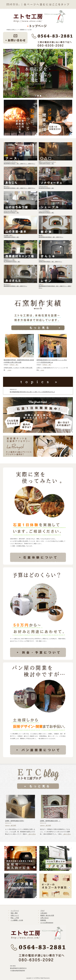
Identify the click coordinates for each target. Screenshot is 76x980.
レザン (41, 284)
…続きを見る (32, 834)
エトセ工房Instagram (47, 923)
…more (9, 370)
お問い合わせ (44, 918)
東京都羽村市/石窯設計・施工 (46, 188)
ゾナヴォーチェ (43, 186)
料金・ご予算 (15, 918)
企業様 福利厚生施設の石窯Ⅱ (15, 821)
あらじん (7, 186)
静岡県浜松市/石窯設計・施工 (46, 213)
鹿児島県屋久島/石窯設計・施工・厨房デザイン (51, 237)
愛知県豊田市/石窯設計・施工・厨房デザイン (15, 286)
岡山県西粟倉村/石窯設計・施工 (12, 262)
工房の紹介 (44, 913)
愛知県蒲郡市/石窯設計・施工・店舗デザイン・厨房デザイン (19, 188)
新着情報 (43, 920)
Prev (7, 73)
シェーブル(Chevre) (44, 211)
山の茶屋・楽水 (8, 235)
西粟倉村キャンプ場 (9, 260)
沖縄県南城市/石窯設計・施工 (11, 237)
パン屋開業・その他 (17, 920)
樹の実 (41, 235)
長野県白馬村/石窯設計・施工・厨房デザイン (50, 262)
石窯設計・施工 (14, 365)
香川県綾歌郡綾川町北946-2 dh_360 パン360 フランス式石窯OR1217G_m (32, 392)
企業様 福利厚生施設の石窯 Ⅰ (50, 821)
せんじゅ (42, 260)
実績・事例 (14, 913)
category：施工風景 (11, 825)
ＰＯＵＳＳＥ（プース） (11, 162)
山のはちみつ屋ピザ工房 (11, 211)
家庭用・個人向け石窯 (47, 915)
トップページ (15, 911)
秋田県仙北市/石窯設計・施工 (11, 213)
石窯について (15, 915)
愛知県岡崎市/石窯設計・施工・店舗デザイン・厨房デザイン (19, 164)
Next (71, 73)
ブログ (42, 911)
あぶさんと (7, 284)
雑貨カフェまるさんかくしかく (47, 162)
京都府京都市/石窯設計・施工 (46, 164)
